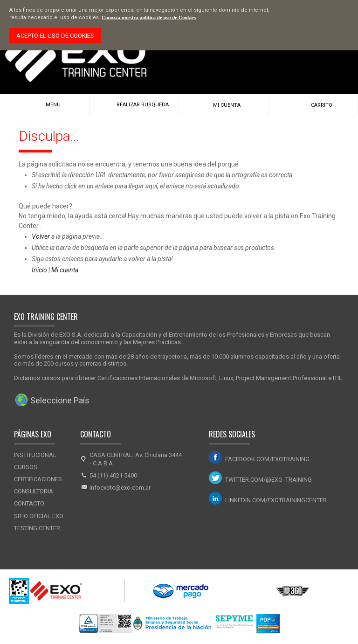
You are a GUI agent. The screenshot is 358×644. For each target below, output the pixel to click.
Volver (41, 236)
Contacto (29, 503)
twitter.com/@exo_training (268, 480)
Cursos (26, 467)
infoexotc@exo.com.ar (120, 488)
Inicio (39, 270)
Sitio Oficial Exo (39, 516)
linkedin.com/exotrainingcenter (276, 500)
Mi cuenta (65, 270)
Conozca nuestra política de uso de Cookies (149, 17)
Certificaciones (38, 479)
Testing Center (37, 528)
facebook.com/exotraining (267, 459)
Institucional (35, 455)
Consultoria (34, 491)
